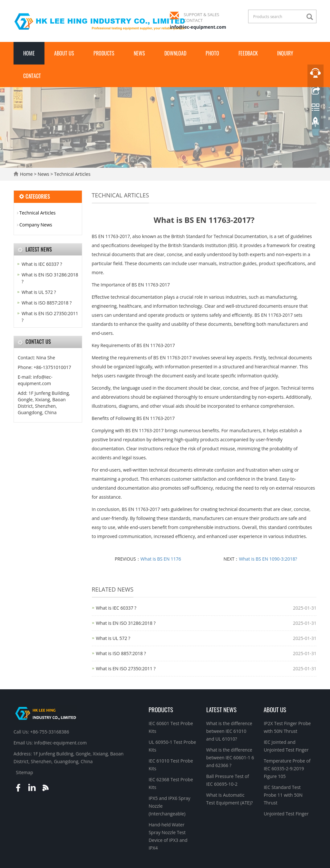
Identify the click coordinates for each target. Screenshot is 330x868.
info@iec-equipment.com (198, 27)
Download (175, 53)
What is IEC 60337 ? (116, 608)
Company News (36, 225)
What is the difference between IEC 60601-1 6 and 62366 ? (230, 758)
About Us (64, 53)
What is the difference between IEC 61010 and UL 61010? (229, 731)
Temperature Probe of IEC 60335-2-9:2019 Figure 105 (287, 768)
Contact (32, 76)
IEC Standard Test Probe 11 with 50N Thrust (283, 795)
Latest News (221, 709)
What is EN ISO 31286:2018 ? (126, 623)
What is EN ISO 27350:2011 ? (126, 668)
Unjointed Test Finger (286, 814)
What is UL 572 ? (113, 638)
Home (29, 53)
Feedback (248, 53)
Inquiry (285, 53)
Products (104, 53)
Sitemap (24, 772)
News (139, 53)
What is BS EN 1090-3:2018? (268, 559)
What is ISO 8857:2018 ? (121, 653)
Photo (212, 53)
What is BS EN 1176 (161, 559)
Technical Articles (72, 174)
